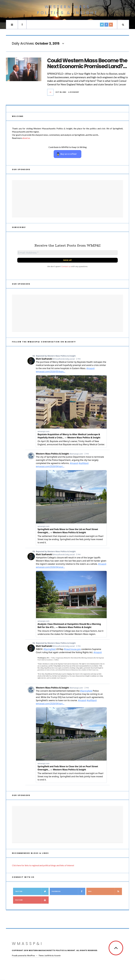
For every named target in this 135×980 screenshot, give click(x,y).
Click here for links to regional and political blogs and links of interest (43, 865)
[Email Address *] (67, 253)
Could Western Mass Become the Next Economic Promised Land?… (87, 63)
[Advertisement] (67, 199)
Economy (75, 92)
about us (26, 138)
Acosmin (57, 955)
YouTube (32, 900)
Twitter (32, 891)
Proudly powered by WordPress (23, 955)
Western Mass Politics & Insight (67, 10)
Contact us (66, 266)
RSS (105, 891)
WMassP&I (27, 944)
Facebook (68, 891)
